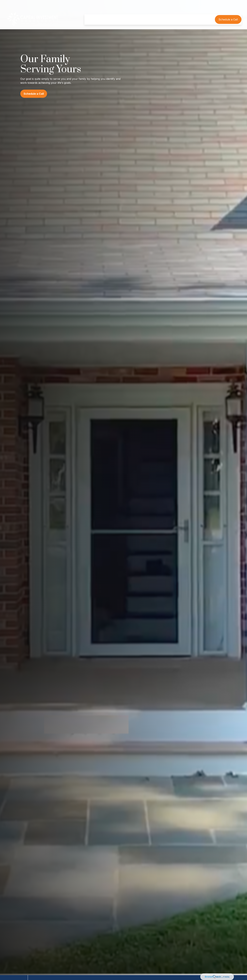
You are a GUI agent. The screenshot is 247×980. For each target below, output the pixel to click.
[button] (91, 10)
